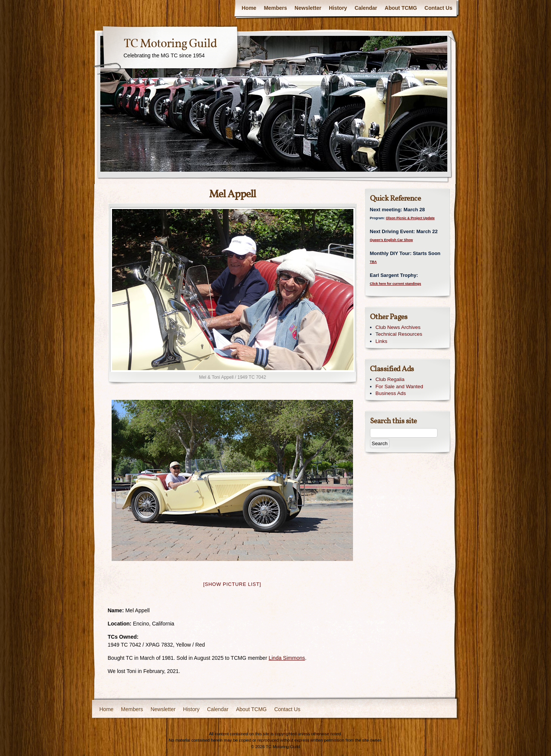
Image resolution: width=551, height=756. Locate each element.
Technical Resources (399, 334)
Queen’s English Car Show (391, 240)
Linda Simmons (287, 658)
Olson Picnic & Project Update (410, 218)
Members (275, 8)
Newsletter (308, 8)
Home (249, 8)
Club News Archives (398, 327)
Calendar (366, 8)
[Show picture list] (232, 584)
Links (381, 341)
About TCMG (401, 8)
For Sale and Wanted (399, 386)
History (338, 8)
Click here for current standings (396, 284)
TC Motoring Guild (170, 44)
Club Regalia (390, 379)
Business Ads (391, 393)
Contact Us (439, 8)
